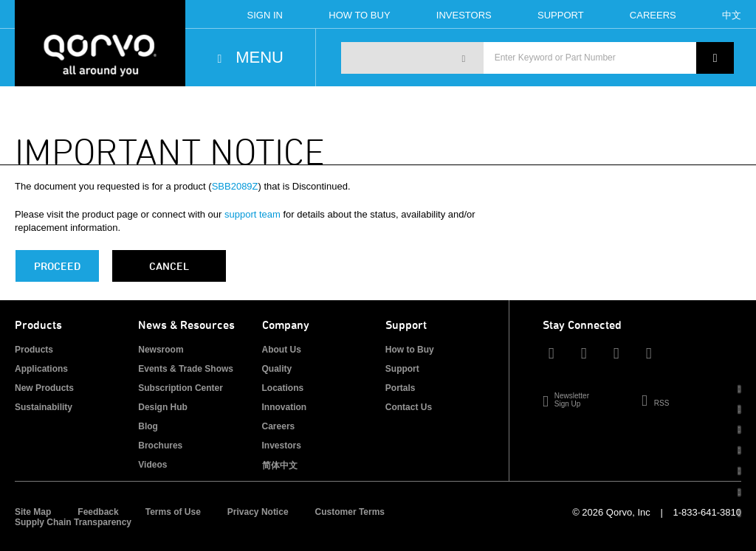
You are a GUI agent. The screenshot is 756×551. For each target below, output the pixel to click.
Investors (464, 15)
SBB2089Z (235, 186)
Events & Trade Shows (186, 369)
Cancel (169, 266)
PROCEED (57, 266)
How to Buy (410, 350)
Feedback (98, 512)
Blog (148, 426)
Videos (152, 465)
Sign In (265, 15)
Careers (653, 15)
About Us (282, 350)
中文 (732, 15)
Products (34, 350)
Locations (283, 388)
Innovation (285, 407)
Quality (277, 369)
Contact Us (409, 407)
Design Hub (163, 407)
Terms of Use (173, 512)
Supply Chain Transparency (73, 522)
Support (561, 15)
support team (252, 214)
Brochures (160, 446)
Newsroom (161, 350)
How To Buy (359, 15)
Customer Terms (350, 512)
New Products (44, 388)
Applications (41, 369)
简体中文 (280, 465)
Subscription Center (181, 388)
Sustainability (44, 407)
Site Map (33, 512)
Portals (401, 388)
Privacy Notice (258, 512)
